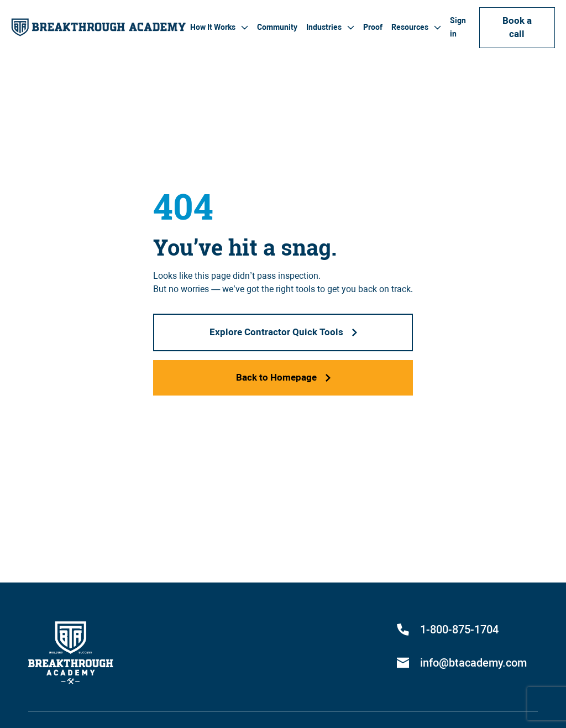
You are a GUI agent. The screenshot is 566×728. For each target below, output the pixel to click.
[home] (98, 27)
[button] (219, 27)
